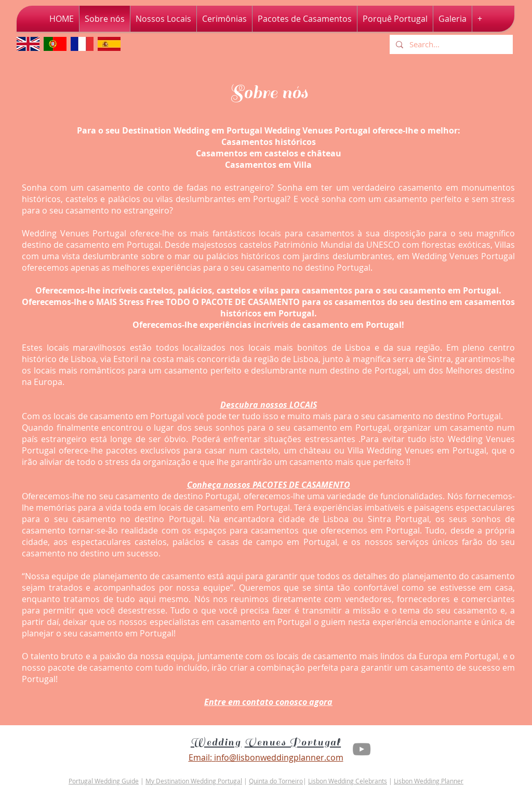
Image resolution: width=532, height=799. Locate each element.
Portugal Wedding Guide (104, 781)
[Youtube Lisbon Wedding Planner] (362, 749)
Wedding (216, 742)
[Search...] (450, 44)
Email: (200, 757)
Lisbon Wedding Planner (429, 781)
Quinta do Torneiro (276, 781)
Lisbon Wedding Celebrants (348, 781)
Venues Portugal (293, 742)
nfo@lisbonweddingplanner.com (280, 757)
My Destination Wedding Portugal (194, 781)
